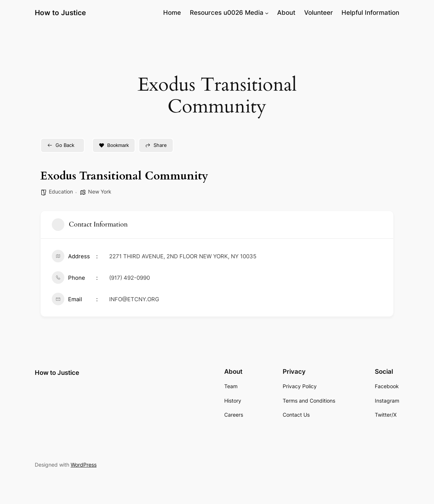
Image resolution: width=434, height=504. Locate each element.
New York (100, 191)
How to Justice (60, 13)
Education (61, 191)
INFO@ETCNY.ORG (134, 299)
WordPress (84, 465)
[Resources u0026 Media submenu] (267, 13)
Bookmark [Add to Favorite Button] (114, 145)
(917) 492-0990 (129, 278)
